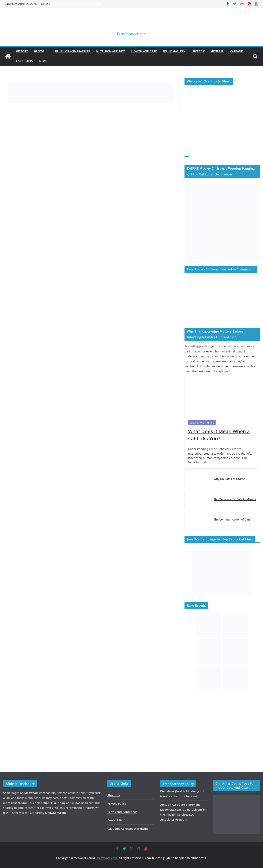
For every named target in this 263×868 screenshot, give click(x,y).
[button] (47, 51)
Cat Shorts (24, 61)
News (43, 61)
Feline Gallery (174, 51)
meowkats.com (107, 858)
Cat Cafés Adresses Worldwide (128, 829)
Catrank (237, 51)
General (217, 51)
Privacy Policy (117, 804)
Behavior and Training (73, 51)
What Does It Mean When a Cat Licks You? (219, 435)
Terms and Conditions (122, 812)
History (22, 51)
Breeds (39, 51)
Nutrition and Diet (111, 51)
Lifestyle (198, 51)
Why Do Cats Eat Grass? (229, 479)
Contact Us (115, 820)
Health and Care (144, 51)
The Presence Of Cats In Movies (235, 499)
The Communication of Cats (232, 519)
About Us (114, 795)
